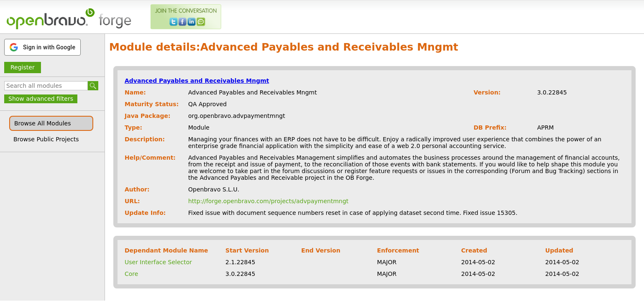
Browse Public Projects (46, 139)
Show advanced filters (41, 99)
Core (131, 274)
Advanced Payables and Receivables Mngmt (197, 81)
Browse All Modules (42, 123)
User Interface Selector (158, 262)
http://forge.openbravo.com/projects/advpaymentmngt (268, 201)
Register (23, 67)
